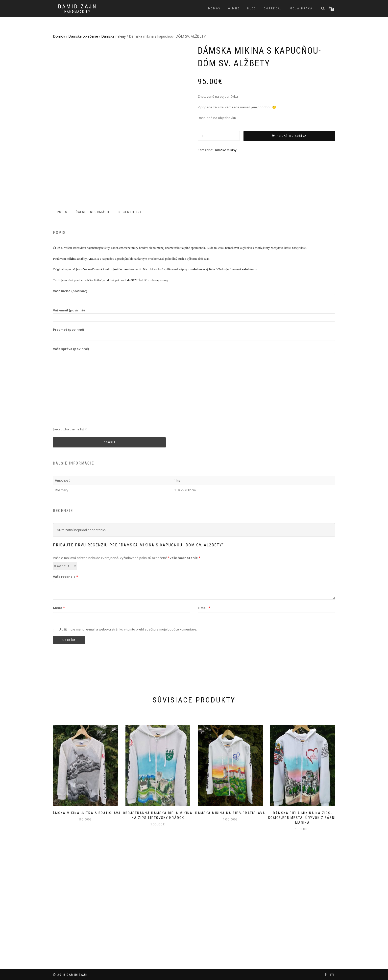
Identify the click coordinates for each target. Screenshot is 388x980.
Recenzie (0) (130, 317)
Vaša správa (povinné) (194, 489)
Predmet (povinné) (194, 438)
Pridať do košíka (291, 136)
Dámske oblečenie (83, 36)
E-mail (204, 713)
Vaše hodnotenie (185, 663)
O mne (234, 9)
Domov (214, 9)
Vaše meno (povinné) (194, 400)
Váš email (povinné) (194, 419)
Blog (252, 9)
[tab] (62, 317)
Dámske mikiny (113, 36)
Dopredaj (273, 9)
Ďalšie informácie (93, 317)
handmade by (78, 12)
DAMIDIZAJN (77, 7)
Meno (59, 713)
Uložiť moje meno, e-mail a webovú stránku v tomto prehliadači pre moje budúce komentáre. (128, 735)
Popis (62, 317)
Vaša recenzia (65, 682)
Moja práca (301, 9)
